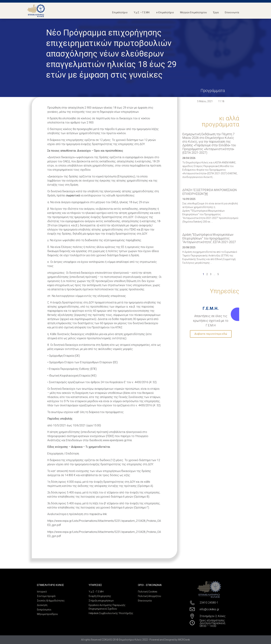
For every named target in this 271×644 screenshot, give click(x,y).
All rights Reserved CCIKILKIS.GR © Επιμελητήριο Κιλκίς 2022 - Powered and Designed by (130, 640)
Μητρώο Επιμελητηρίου (193, 12)
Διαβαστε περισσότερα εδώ (211, 334)
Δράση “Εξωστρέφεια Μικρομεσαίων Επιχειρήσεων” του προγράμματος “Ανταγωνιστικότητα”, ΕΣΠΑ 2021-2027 (209, 238)
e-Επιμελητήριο (165, 12)
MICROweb (184, 640)
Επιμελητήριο (120, 12)
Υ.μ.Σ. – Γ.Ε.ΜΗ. (142, 12)
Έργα (216, 12)
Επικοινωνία (232, 12)
